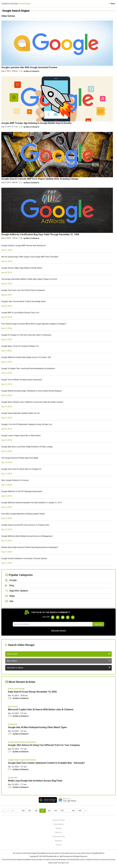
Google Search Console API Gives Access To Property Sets (25, 525)
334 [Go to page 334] (62, 811)
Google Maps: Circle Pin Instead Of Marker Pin (20, 346)
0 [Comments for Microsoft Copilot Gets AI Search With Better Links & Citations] (10, 716)
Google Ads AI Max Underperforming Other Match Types (37, 727)
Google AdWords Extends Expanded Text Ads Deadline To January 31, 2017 (32, 503)
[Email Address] (53, 624)
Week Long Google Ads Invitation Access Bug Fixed (35, 781)
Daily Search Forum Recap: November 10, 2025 (32, 692)
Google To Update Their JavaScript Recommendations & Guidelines (28, 368)
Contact (58, 845)
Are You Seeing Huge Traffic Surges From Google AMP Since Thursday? (30, 257)
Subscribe (98, 624)
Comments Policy (59, 837)
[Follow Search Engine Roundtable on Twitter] (58, 617)
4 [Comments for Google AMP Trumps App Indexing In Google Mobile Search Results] (21, 127)
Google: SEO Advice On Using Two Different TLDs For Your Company (44, 745)
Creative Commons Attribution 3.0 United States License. (65, 860)
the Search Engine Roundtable (35, 853)
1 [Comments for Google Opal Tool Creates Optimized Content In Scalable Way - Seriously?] (10, 769)
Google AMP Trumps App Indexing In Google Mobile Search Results (36, 123)
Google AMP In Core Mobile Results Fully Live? (20, 313)
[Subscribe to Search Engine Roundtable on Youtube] (68, 617)
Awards (59, 828)
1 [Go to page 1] (8, 811)
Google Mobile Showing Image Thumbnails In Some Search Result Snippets (32, 391)
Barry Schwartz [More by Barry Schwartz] (33, 71)
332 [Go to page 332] (49, 811)
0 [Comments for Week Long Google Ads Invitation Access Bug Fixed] (10, 787)
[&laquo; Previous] (4, 811)
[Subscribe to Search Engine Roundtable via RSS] (73, 617)
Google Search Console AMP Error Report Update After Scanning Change (40, 179)
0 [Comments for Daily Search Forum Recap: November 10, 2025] (10, 698)
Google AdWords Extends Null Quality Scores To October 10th (26, 357)
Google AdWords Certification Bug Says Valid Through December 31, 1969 (40, 234)
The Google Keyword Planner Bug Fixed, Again (20, 458)
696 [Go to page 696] (80, 811)
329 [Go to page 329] (30, 811)
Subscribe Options (58, 631)
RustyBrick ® (52, 856)
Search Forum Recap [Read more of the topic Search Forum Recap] (16, 689)
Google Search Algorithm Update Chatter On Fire (21, 413)
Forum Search (59, 824)
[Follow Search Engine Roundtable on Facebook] (53, 617)
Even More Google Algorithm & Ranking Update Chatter (23, 514)
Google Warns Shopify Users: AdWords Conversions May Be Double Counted (32, 402)
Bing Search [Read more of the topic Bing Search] (13, 706)
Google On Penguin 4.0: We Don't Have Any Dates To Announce (26, 335)
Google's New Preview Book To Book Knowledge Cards (24, 301)
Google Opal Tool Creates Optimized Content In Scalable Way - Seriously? (46, 763)
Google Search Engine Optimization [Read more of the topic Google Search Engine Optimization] (22, 742)
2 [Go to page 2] (13, 811)
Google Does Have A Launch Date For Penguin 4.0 (21, 469)
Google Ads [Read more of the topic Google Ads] (13, 724)
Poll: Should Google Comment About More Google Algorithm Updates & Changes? (34, 324)
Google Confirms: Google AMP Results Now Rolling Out (23, 246)
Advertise (59, 841)
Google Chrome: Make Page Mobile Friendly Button (22, 268)
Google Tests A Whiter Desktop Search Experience (22, 380)
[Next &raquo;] (85, 811)
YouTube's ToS (63, 863)
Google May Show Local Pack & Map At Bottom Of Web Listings (27, 447)
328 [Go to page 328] (23, 811)
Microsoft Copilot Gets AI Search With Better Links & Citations (41, 709)
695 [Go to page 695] (73, 811)
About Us (58, 832)
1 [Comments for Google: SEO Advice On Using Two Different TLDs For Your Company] (10, 752)
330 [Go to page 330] (36, 811)
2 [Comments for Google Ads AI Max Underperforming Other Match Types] (10, 734)
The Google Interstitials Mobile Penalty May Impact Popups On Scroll (29, 279)
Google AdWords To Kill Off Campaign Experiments (22, 491)
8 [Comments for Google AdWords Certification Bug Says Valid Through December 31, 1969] (21, 238)
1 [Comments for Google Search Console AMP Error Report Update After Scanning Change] (21, 183)
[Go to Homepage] (16, 4)
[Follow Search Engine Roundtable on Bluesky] (63, 617)
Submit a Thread (58, 820)
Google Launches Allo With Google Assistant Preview (29, 67)
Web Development (66, 856)
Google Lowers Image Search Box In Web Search (21, 436)
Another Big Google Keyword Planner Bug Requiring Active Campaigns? (30, 547)
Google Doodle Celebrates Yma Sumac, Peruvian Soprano (24, 558)
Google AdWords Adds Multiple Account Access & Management (27, 536)
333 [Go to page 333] (56, 811)
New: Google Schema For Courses (15, 480)
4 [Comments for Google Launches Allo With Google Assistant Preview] (21, 71)
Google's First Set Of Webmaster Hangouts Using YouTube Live (27, 424)
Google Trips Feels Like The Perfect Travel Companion (23, 290)
